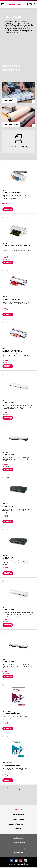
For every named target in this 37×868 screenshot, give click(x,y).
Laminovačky (9, 101)
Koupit (7, 210)
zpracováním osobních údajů (18, 850)
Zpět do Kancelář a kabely (12, 11)
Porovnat (7, 165)
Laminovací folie (11, 125)
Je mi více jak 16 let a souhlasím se (19, 849)
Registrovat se (18, 853)
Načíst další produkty (8, 788)
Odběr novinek (19, 839)
